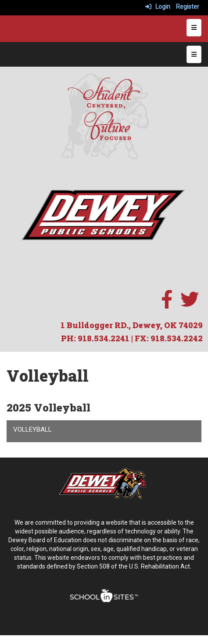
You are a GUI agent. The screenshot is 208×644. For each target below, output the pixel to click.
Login (158, 7)
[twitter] (190, 304)
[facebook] (167, 304)
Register (188, 7)
